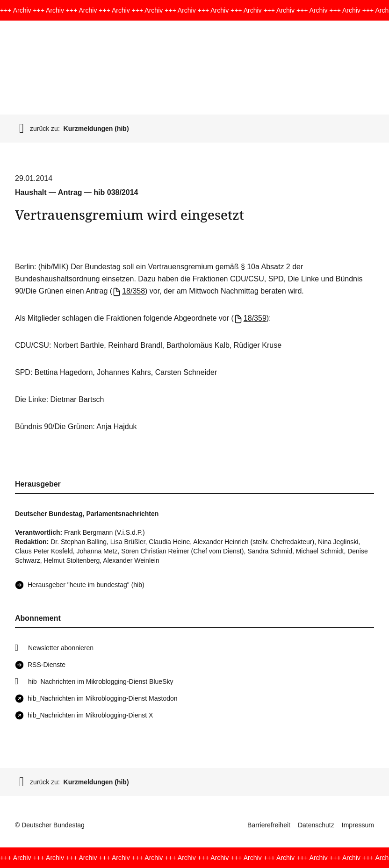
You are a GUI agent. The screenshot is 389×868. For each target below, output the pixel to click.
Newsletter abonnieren (61, 648)
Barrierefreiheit (269, 825)
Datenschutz (316, 825)
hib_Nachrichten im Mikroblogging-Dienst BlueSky (101, 681)
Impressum (358, 825)
